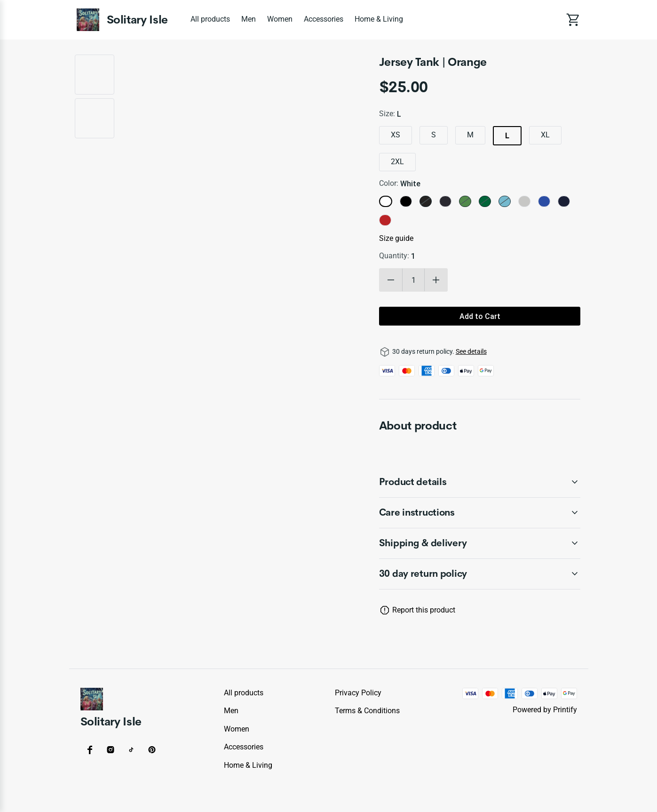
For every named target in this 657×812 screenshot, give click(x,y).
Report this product (424, 610)
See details (471, 351)
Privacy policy (358, 693)
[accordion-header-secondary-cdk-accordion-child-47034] (480, 513)
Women (280, 19)
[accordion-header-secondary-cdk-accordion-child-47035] (480, 543)
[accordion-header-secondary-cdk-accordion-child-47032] (480, 574)
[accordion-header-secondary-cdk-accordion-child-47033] (480, 482)
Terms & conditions (367, 711)
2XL (397, 162)
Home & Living (379, 19)
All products (210, 19)
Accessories (324, 19)
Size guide (396, 238)
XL (545, 135)
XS (396, 135)
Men (249, 19)
